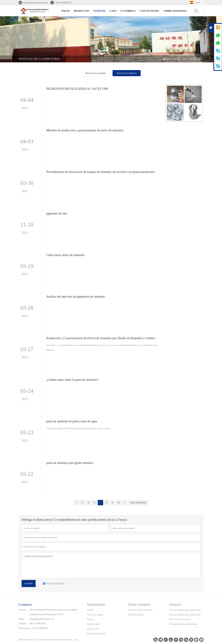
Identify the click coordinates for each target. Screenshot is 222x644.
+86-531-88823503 (63, 3)
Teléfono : (23, 624)
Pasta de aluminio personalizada (183, 624)
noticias (100, 11)
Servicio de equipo (95, 615)
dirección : (23, 610)
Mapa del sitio (93, 629)
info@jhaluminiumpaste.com (36, 3)
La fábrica (128, 11)
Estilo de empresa (136, 615)
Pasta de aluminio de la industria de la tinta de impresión (186, 615)
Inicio (66, 11)
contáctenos (150, 11)
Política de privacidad (96, 634)
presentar (29, 583)
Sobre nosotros (175, 11)
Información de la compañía (140, 610)
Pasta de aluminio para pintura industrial (186, 610)
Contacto (25, 604)
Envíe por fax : (25, 628)
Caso (113, 11)
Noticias (91, 619)
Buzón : (22, 619)
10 (119, 503)
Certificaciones (94, 624)
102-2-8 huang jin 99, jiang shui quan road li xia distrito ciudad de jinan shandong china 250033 (53, 612)
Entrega (90, 610)
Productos (81, 11)
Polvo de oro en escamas (180, 619)
